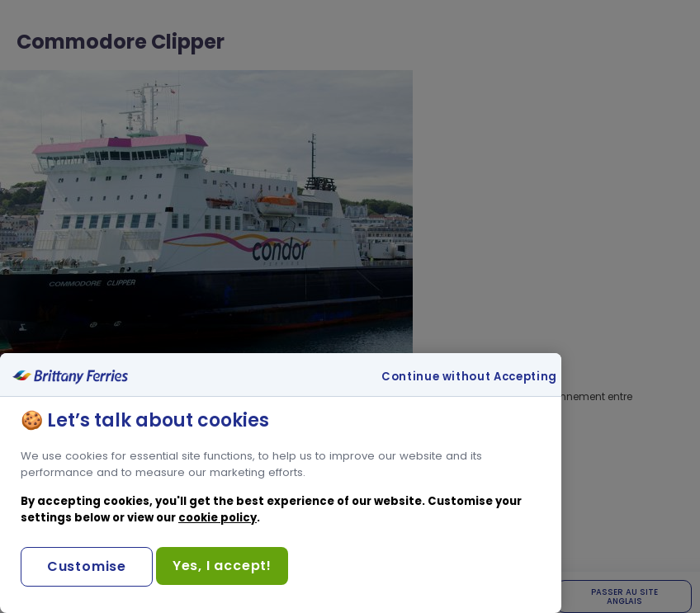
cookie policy (218, 518)
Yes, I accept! (222, 566)
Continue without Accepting (469, 377)
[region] (281, 483)
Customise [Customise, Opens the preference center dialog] (87, 566)
